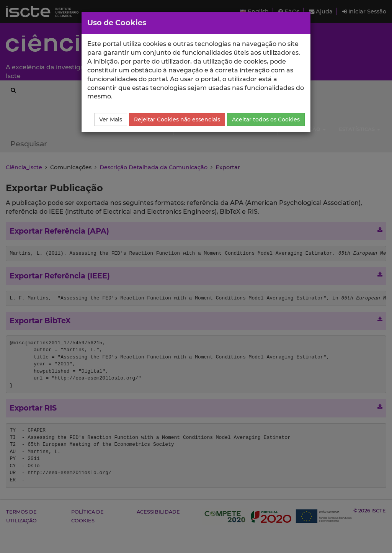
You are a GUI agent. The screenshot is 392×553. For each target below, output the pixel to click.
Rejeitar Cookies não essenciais (177, 119)
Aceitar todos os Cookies (266, 119)
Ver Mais (111, 119)
